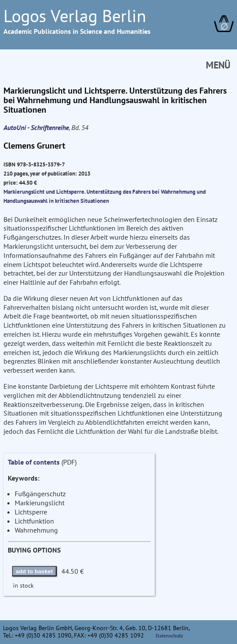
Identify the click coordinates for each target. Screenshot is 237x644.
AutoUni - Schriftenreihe (36, 127)
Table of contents (34, 462)
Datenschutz (170, 636)
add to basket (34, 571)
